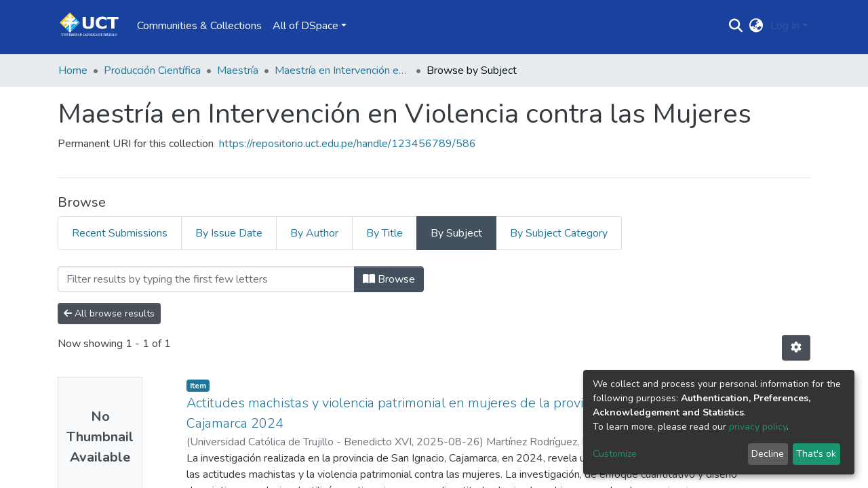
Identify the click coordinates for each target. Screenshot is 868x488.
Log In (785, 26)
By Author (314, 233)
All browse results (109, 313)
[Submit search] (736, 26)
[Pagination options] (796, 348)
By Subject (456, 233)
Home (73, 70)
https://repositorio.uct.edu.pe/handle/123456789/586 (348, 144)
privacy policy (758, 427)
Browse (389, 279)
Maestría (238, 70)
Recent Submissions (120, 233)
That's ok (816, 454)
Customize (615, 454)
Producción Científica (152, 70)
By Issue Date (229, 233)
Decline (768, 454)
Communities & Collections (199, 26)
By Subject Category (559, 233)
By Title (384, 233)
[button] (756, 26)
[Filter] (206, 279)
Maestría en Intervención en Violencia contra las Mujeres (342, 70)
